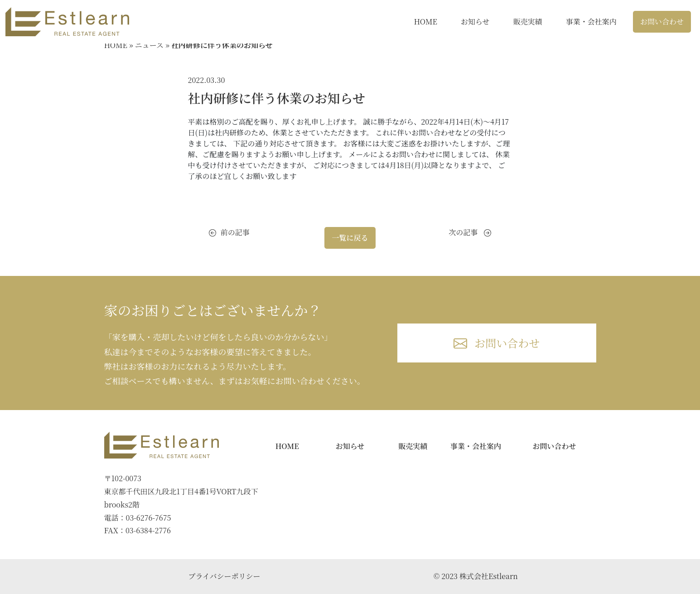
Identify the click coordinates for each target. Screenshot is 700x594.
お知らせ (475, 22)
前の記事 (229, 232)
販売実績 (528, 22)
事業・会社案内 (591, 22)
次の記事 (470, 232)
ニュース (149, 45)
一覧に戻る (350, 238)
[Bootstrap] (162, 445)
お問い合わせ (662, 22)
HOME (425, 22)
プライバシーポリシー (224, 576)
